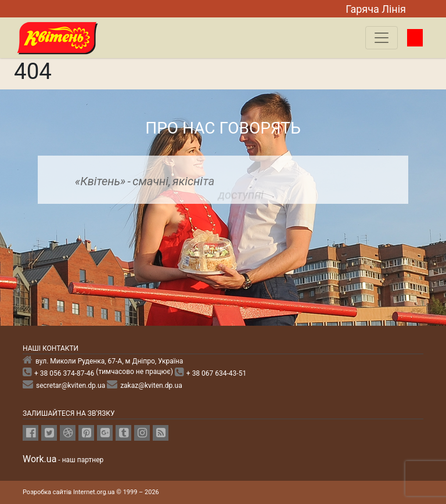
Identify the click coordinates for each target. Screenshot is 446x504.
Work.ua (39, 459)
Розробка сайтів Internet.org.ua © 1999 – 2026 (91, 492)
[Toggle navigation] (382, 38)
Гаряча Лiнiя (376, 9)
